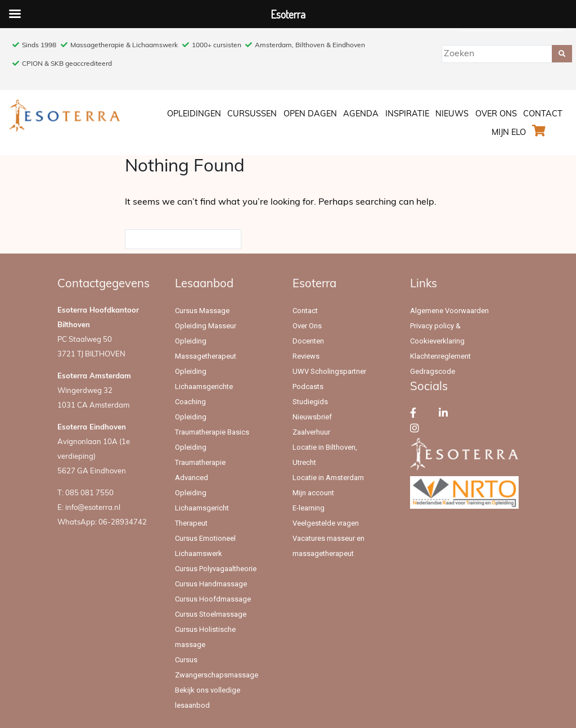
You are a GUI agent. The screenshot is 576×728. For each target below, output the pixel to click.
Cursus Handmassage (211, 584)
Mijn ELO (509, 133)
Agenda (361, 114)
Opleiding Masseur (206, 326)
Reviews (306, 356)
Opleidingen (194, 114)
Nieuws (452, 114)
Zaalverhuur (311, 432)
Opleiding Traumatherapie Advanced (200, 462)
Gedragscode (433, 371)
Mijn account (313, 493)
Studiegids (310, 402)
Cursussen (252, 114)
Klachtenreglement (440, 356)
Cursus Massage (202, 311)
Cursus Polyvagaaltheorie (216, 569)
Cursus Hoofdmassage (213, 599)
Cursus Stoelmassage (211, 614)
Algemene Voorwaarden (449, 311)
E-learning (309, 508)
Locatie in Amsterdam (328, 478)
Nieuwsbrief (312, 417)
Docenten (308, 341)
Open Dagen (310, 114)
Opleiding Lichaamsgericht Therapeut (202, 508)
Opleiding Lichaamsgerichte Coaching (204, 386)
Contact (543, 114)
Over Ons (496, 114)
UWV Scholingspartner (329, 371)
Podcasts (308, 386)
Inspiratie (407, 114)
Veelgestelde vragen (326, 523)
